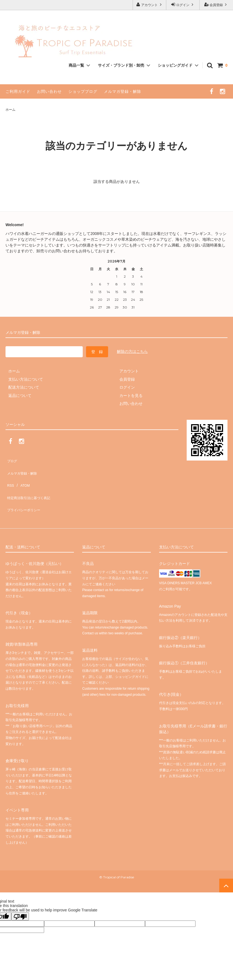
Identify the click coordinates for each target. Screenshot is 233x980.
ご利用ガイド (18, 91)
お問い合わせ (49, 91)
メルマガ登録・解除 (123, 91)
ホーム (10, 110)
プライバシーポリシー (25, 491)
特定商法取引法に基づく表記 (31, 483)
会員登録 (216, 5)
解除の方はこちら (132, 351)
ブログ (11, 459)
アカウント (150, 5)
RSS (10, 475)
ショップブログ (83, 91)
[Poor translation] (20, 896)
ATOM (22, 475)
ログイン (183, 5)
